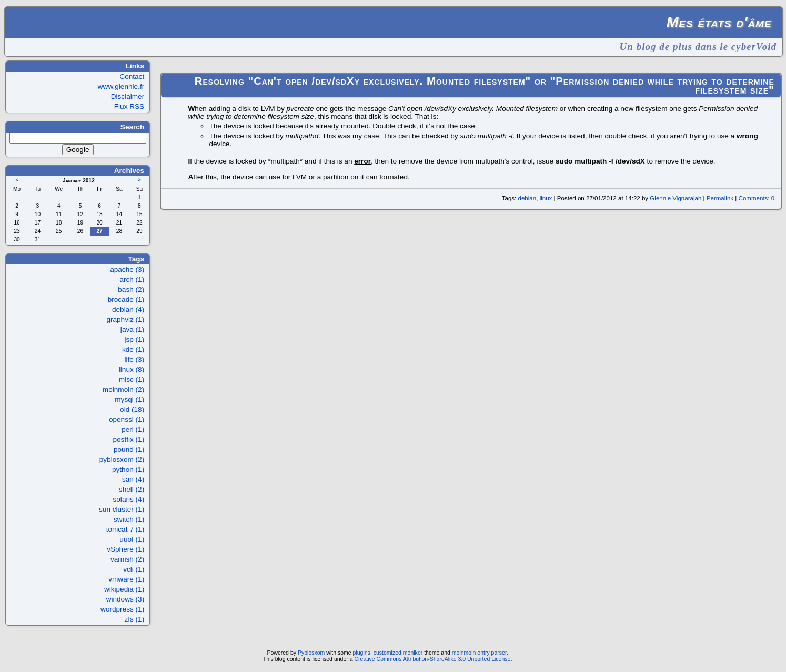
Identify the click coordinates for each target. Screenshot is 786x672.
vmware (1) (126, 579)
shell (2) (132, 489)
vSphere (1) (125, 549)
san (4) (133, 479)
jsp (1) (134, 339)
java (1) (132, 329)
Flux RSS (129, 106)
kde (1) (133, 349)
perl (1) (133, 429)
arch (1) (132, 279)
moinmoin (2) (123, 389)
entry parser (492, 653)
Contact (132, 77)
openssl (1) (127, 419)
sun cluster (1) (122, 509)
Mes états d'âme (719, 22)
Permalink (720, 198)
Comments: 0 (757, 198)
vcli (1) (134, 569)
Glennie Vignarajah (676, 198)
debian (527, 198)
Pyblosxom (311, 653)
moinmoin (464, 653)
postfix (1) (129, 439)
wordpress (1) (122, 609)
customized (387, 653)
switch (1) (129, 519)
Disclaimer (128, 96)
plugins (362, 653)
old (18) (132, 409)
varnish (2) (127, 559)
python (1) (128, 469)
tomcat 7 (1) (125, 529)
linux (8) (132, 369)
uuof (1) (132, 539)
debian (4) (128, 309)
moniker (413, 653)
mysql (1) (129, 399)
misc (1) (132, 379)
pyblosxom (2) (122, 459)
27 (99, 231)
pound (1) (129, 449)
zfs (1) (134, 619)
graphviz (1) (125, 319)
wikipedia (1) (124, 589)
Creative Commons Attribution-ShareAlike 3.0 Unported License (432, 659)
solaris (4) (129, 499)
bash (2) (131, 289)
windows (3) (125, 599)
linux (546, 198)
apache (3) (127, 269)
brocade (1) (126, 299)
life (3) (134, 359)
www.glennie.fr (121, 86)
